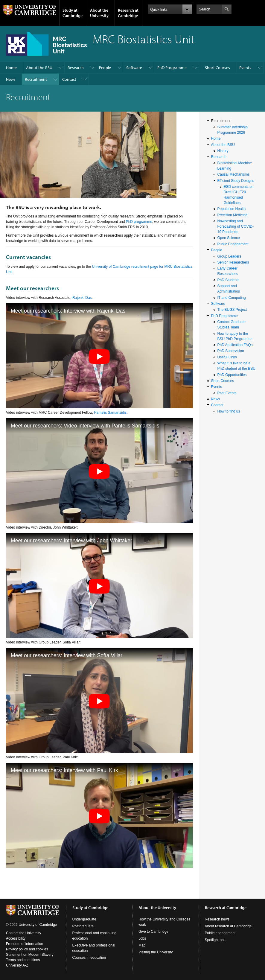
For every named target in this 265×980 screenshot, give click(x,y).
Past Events (227, 393)
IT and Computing (232, 298)
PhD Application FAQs (235, 345)
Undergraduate (84, 919)
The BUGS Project (232, 310)
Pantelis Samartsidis (111, 413)
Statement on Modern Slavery (30, 955)
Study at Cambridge (73, 13)
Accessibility (16, 938)
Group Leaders (229, 256)
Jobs (142, 938)
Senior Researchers (233, 262)
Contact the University (23, 933)
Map (142, 945)
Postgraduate (83, 926)
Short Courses (217, 68)
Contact (69, 79)
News (11, 79)
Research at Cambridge (128, 13)
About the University (99, 13)
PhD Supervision (231, 351)
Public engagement (220, 933)
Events (245, 68)
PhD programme (139, 222)
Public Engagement (233, 244)
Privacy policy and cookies (27, 949)
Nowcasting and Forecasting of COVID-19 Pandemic (236, 226)
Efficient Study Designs (236, 181)
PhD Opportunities (232, 375)
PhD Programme (172, 68)
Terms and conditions (23, 960)
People (105, 68)
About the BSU (39, 68)
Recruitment (36, 79)
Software (134, 68)
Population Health (232, 209)
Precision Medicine (233, 215)
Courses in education (89, 958)
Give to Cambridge (153, 932)
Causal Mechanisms (234, 174)
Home (11, 68)
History (223, 151)
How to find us (229, 411)
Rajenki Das (82, 298)
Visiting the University (156, 952)
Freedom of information (25, 944)
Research (76, 68)
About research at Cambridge (228, 926)
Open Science (229, 238)
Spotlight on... (216, 940)
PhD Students (229, 280)
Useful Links (227, 357)
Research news (217, 919)
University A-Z (17, 965)
